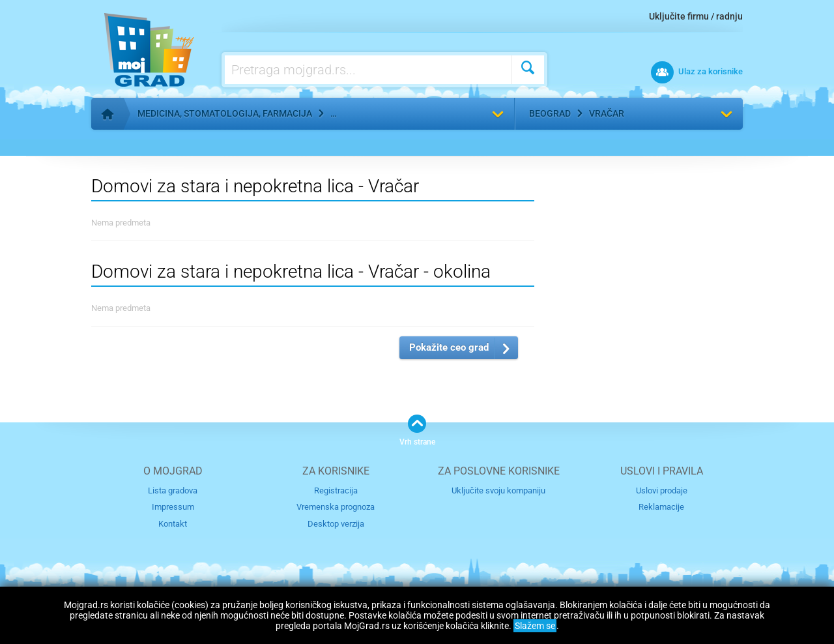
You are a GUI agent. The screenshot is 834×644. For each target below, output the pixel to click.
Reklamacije (661, 507)
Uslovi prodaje (662, 490)
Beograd (550, 113)
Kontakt (173, 524)
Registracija (336, 490)
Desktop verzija (336, 524)
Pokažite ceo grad (449, 347)
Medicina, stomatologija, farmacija (225, 113)
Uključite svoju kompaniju (498, 490)
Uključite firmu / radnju (696, 16)
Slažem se (535, 626)
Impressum (173, 507)
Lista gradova (173, 490)
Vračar (607, 113)
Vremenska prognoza (336, 507)
